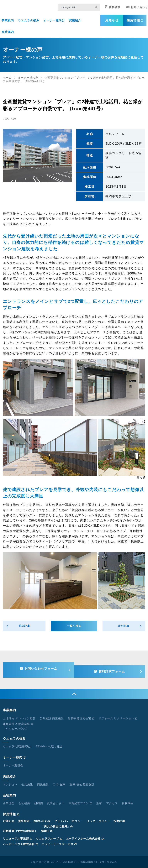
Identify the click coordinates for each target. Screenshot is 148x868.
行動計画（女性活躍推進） (20, 831)
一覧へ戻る (74, 627)
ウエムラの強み (29, 22)
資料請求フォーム (114, 671)
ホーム (7, 79)
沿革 (99, 803)
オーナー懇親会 (13, 766)
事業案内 (8, 22)
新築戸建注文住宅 (81, 719)
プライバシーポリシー (69, 821)
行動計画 (119, 821)
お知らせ (112, 22)
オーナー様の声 (28, 79)
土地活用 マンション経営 (19, 719)
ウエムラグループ (49, 839)
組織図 (39, 803)
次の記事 (124, 627)
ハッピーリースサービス (59, 844)
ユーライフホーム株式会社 (85, 839)
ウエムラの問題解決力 (17, 747)
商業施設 (43, 785)
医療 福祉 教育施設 (82, 785)
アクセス (112, 803)
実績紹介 (75, 22)
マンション (10, 785)
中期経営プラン (80, 803)
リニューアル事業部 (18, 839)
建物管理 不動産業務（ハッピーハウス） (18, 726)
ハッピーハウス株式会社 (20, 844)
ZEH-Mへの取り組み (49, 747)
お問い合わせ (137, 8)
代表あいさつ (56, 803)
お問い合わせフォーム (39, 671)
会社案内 (8, 33)
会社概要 (24, 803)
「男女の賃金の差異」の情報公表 (57, 829)
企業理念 (9, 803)
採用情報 (135, 22)
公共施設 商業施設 (52, 719)
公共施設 (27, 785)
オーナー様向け (54, 22)
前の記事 (24, 627)
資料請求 (113, 8)
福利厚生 (128, 803)
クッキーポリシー (98, 821)
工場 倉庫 (59, 785)
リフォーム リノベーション (118, 719)
